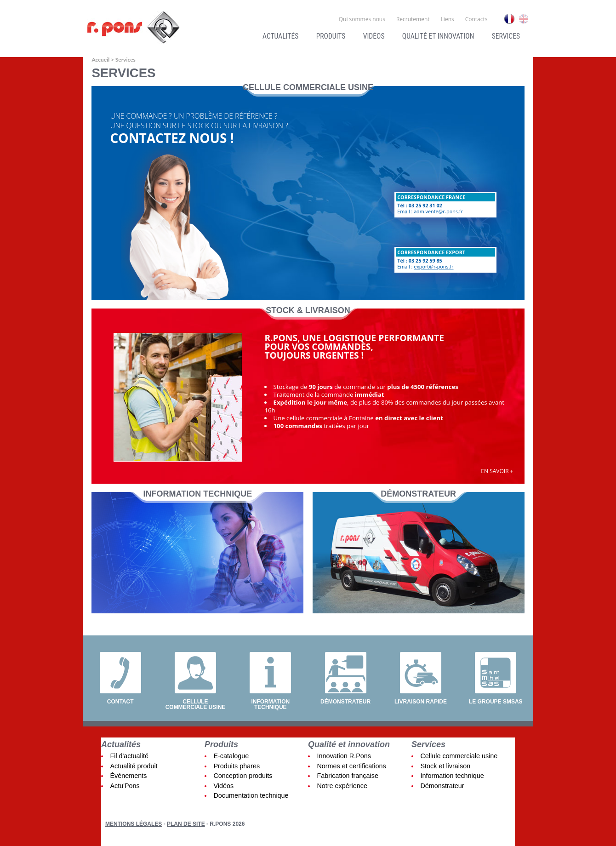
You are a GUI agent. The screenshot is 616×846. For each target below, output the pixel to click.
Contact (120, 701)
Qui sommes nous (362, 19)
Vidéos (374, 36)
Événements (128, 776)
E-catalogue (231, 756)
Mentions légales (134, 824)
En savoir (497, 471)
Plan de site (186, 824)
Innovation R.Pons (344, 756)
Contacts (476, 19)
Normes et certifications (351, 766)
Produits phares (237, 766)
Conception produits (243, 776)
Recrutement (413, 19)
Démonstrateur (345, 701)
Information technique (270, 704)
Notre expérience (342, 786)
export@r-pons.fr (433, 266)
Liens (448, 19)
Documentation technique (251, 795)
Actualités (280, 36)
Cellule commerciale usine (196, 704)
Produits (331, 36)
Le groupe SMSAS (496, 701)
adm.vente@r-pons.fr (438, 211)
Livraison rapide (421, 701)
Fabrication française (348, 776)
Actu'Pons (125, 786)
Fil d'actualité (129, 756)
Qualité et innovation (438, 36)
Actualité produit (134, 766)
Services (506, 36)
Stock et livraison (445, 766)
